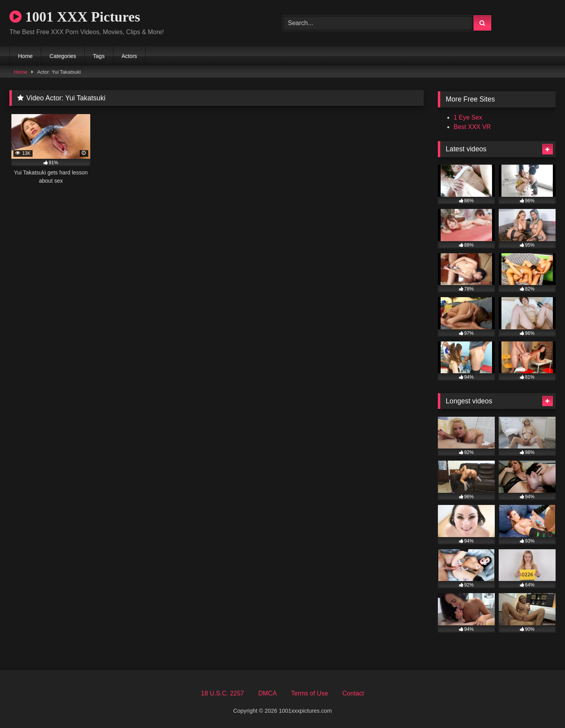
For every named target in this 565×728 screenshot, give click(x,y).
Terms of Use (310, 693)
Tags (99, 56)
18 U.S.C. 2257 (222, 693)
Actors (129, 56)
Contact (353, 693)
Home (25, 56)
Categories (63, 56)
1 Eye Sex (468, 117)
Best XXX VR (472, 127)
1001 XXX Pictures (75, 17)
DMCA (267, 693)
